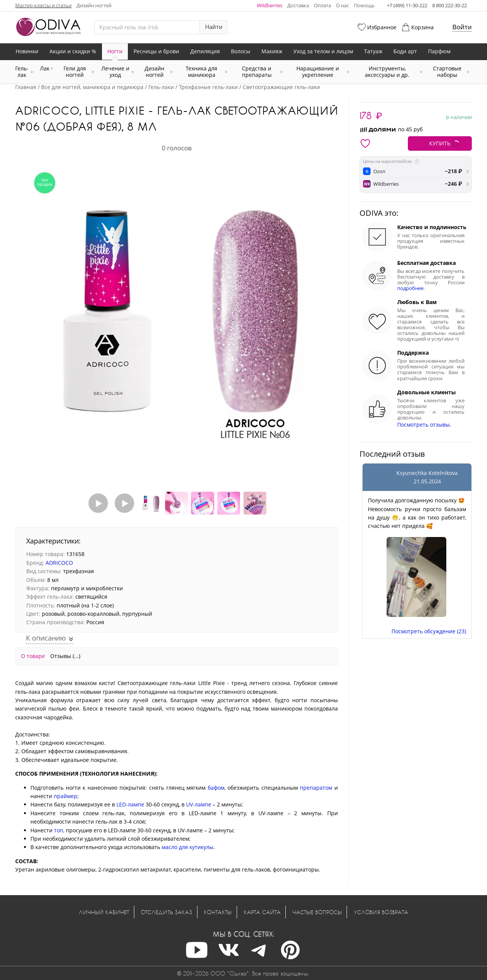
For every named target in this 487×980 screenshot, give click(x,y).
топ (59, 830)
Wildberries (270, 5)
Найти (214, 27)
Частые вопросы (317, 912)
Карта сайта (262, 912)
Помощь (364, 5)
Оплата (322, 5)
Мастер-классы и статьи (43, 5)
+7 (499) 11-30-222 (407, 5)
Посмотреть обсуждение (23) (429, 631)
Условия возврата (381, 912)
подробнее (410, 288)
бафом (216, 788)
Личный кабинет (104, 912)
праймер (65, 796)
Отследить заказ (166, 912)
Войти (462, 27)
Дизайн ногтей (94, 5)
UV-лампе (199, 804)
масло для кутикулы (188, 847)
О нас (342, 5)
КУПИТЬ (440, 143)
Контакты (218, 912)
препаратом (316, 788)
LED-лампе (130, 804)
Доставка (298, 5)
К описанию (47, 638)
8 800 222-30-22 (450, 5)
